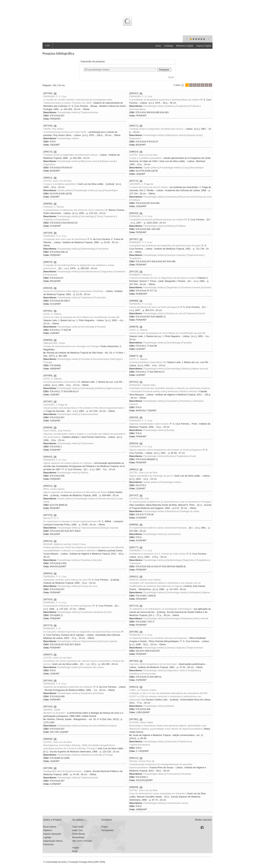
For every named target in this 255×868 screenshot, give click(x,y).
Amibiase (99, 693)
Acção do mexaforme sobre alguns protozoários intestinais (73, 291)
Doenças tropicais (176, 255)
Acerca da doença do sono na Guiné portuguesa (154, 307)
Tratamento (110, 216)
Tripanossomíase (90, 112)
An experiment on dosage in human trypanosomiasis (70, 521)
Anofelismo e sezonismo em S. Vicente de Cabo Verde (157, 554)
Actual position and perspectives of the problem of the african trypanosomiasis (83, 408)
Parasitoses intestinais (92, 612)
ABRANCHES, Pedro (54, 343)
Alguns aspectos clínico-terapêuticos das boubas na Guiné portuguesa (165, 450)
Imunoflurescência (90, 272)
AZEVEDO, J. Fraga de (141, 184)
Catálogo (169, 46)
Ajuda (171, 77)
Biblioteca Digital (185, 46)
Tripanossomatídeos (140, 745)
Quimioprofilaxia (138, 109)
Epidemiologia (88, 249)
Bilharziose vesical (176, 135)
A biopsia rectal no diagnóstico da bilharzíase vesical (156, 129)
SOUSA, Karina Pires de (142, 761)
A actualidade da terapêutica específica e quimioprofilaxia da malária (164, 100)
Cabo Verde (78, 827)
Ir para (177, 85)
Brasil (75, 851)
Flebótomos (185, 741)
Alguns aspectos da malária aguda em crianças (68, 463)
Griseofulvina (63, 220)
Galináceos (87, 755)
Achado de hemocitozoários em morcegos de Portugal (71, 346)
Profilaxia (195, 106)
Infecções (97, 560)
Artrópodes (195, 592)
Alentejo (98, 755)
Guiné (202, 313)
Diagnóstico (135, 138)
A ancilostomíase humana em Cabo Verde (65, 132)
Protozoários (87, 443)
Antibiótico (49, 220)
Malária (170, 106)
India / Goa (77, 830)
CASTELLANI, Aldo (139, 499)
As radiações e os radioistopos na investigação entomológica (160, 609)
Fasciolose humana (190, 287)
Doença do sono (203, 197)
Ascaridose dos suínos (92, 667)
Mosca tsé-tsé (186, 197)
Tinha (99, 216)
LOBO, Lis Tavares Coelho (143, 690)
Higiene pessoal (200, 369)
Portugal (48, 362)
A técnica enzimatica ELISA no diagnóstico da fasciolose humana (163, 278)
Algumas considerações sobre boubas (149, 424)
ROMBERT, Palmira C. (141, 275)
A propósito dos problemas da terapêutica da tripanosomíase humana (165, 246)
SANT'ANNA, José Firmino (57, 431)
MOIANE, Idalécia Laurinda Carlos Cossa (65, 544)
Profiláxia (181, 226)
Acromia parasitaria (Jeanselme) (146, 362)
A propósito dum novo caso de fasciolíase (65, 239)
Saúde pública (151, 168)
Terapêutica (182, 106)
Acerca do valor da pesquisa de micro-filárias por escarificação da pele (80, 317)
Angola (76, 848)
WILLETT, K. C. (51, 518)
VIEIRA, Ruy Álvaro (53, 129)
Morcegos (116, 359)
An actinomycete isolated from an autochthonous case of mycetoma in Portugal (170, 502)
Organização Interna (53, 841)
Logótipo (47, 837)
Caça (186, 168)
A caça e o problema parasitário (145, 158)
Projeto (105, 827)
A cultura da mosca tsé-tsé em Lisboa (148, 187)
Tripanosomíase (195, 255)
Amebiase (120, 272)
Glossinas (172, 197)
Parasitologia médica (68, 112)
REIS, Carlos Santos (54, 489)
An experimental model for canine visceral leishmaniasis (158, 528)
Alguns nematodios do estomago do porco (151, 476)
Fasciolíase (103, 249)
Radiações (187, 618)
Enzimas (207, 287)
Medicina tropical (108, 726)
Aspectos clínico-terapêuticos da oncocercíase (153, 664)
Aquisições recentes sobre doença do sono (65, 580)
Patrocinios (48, 844)
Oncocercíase (149, 674)
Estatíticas (135, 674)
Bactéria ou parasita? (54, 713)
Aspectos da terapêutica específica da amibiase (68, 687)
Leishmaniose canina (177, 803)
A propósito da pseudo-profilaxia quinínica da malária (156, 220)
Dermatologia (88, 216)
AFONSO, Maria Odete (141, 722)
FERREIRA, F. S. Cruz (55, 96)
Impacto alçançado (52, 834)
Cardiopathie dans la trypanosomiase (62, 771)
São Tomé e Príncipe (82, 841)
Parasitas (101, 327)
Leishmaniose (174, 534)
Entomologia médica (177, 592)
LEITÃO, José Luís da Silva (143, 155)
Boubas (171, 430)
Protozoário (100, 297)
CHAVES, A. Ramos (54, 207)
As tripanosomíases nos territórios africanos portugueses (158, 638)
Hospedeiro (173, 401)
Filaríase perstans (106, 499)
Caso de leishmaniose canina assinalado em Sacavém (157, 793)
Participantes (107, 830)
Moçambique (197, 168)
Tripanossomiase (90, 528)
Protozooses (51, 275)
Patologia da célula (189, 511)
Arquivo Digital (204, 46)
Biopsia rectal (194, 135)
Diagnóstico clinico (176, 670)
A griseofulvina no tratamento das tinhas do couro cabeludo (74, 210)
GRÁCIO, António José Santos (145, 580)
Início (158, 46)
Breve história (50, 827)
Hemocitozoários (101, 359)
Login (48, 45)
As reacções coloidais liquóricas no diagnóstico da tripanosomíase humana (82, 632)
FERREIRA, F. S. (52, 628)
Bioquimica (172, 511)
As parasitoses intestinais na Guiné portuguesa (67, 606)
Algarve (206, 592)
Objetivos (48, 830)
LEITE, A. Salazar (53, 314)
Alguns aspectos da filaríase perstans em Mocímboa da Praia (75, 492)
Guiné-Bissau (79, 834)
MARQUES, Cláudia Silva (142, 385)
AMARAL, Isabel (52, 710)
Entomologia (173, 618)
